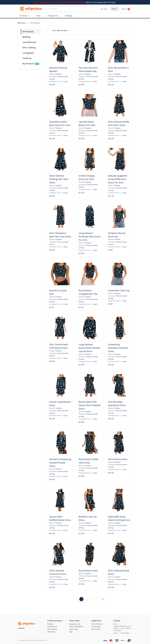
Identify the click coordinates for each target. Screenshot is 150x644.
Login (104, 9)
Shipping (69, 16)
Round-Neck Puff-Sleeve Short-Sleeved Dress (90, 405)
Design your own (75, 624)
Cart (126, 9)
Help (71, 632)
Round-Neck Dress (118, 459)
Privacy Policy (96, 627)
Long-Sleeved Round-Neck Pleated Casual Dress (89, 348)
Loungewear (28, 53)
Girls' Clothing (29, 48)
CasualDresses (29, 42)
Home (22, 23)
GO (103, 599)
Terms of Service (97, 624)
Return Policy (96, 629)
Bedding (26, 37)
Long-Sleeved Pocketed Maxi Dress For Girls (90, 236)
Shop (38, 16)
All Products (28, 32)
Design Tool (53, 16)
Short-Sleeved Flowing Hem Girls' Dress (59, 179)
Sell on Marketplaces (76, 627)
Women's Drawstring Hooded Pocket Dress (60, 463)
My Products (31, 64)
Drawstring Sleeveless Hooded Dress (118, 348)
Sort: (60, 30)
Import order (74, 629)
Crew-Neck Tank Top (119, 290)
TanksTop (27, 58)
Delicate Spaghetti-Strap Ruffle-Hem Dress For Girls (118, 179)
